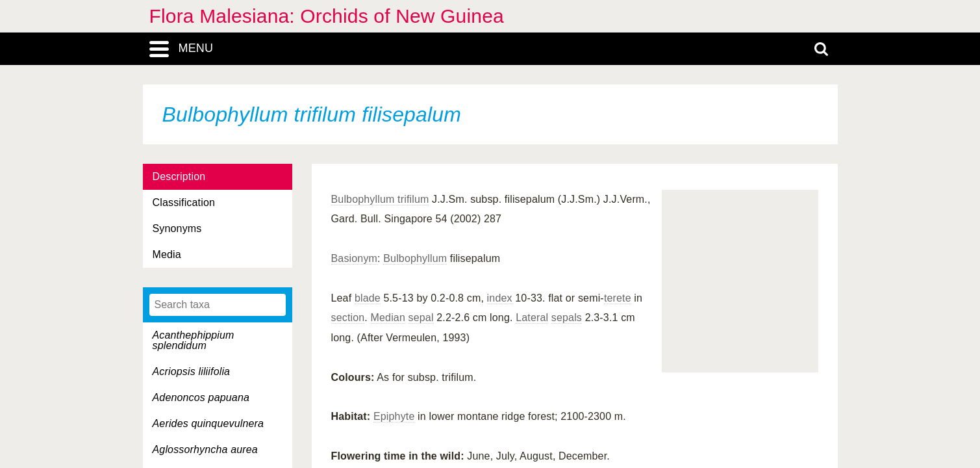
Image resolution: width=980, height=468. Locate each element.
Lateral (532, 318)
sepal (421, 318)
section (348, 318)
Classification (184, 202)
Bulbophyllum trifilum (380, 199)
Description (179, 176)
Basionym (355, 258)
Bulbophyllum (415, 258)
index (500, 298)
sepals (567, 318)
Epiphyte (394, 416)
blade (368, 298)
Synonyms (177, 228)
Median (388, 318)
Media (167, 254)
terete (618, 298)
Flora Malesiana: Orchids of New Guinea (327, 16)
